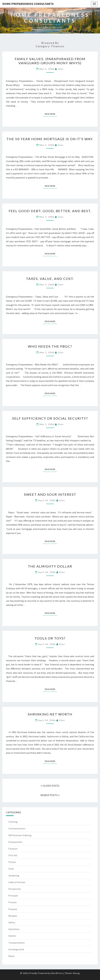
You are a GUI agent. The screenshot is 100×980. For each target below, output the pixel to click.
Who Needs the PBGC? (50, 346)
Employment (15, 842)
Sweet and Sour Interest (50, 494)
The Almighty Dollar (50, 566)
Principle (13, 896)
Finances (13, 849)
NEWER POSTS (50, 795)
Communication (17, 828)
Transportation (17, 943)
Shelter (12, 936)
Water (12, 956)
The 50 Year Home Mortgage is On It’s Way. (50, 139)
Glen (61, 69)
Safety (12, 922)
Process (12, 902)
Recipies (13, 916)
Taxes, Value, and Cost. (50, 279)
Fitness (12, 862)
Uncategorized (16, 949)
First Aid (13, 855)
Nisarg (76, 973)
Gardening (14, 876)
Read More (51, 114)
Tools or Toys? (50, 638)
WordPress (57, 973)
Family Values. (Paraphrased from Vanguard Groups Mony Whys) (50, 61)
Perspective (15, 889)
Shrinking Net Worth (50, 714)
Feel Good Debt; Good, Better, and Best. (50, 211)
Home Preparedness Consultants (28, 4)
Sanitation (14, 929)
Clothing (13, 822)
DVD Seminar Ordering (20, 835)
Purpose (13, 909)
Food (11, 869)
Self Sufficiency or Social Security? (50, 418)
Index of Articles (17, 882)
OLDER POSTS (50, 786)
